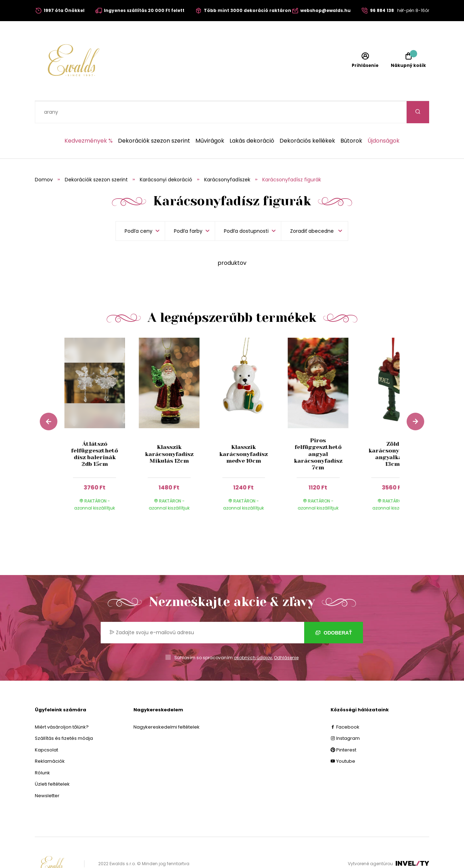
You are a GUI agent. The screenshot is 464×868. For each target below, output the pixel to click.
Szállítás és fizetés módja (64, 716)
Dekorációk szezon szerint (154, 119)
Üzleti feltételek (52, 762)
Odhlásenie (286, 635)
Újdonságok (384, 119)
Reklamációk (50, 739)
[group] (102, 409)
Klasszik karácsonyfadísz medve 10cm (244, 432)
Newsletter (47, 773)
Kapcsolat (46, 728)
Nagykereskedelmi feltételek (167, 705)
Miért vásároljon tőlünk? (62, 705)
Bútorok (351, 119)
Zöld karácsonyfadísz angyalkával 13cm (393, 432)
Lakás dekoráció (252, 119)
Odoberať (334, 611)
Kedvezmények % (89, 119)
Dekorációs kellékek (307, 119)
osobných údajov (253, 635)
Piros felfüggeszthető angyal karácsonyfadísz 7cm (318, 432)
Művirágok (210, 119)
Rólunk (42, 751)
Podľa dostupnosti (246, 209)
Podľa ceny (139, 209)
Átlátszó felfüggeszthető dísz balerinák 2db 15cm (95, 432)
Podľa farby (188, 209)
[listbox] (315, 209)
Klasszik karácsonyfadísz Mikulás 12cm (169, 432)
